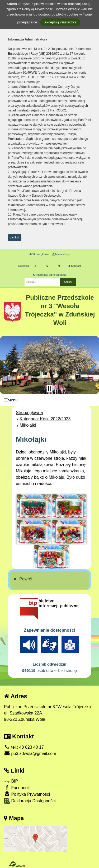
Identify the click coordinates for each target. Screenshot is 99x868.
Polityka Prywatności (27, 794)
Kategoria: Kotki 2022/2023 (45, 419)
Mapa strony (61, 254)
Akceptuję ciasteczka (60, 22)
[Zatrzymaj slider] (50, 389)
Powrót (26, 579)
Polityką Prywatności (38, 9)
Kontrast (74, 266)
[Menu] (49, 400)
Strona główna (39, 254)
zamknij (15, 238)
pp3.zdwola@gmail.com (30, 754)
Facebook (17, 787)
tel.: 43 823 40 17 (24, 747)
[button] (6, 365)
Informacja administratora (49, 275)
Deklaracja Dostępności (30, 801)
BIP (11, 781)
